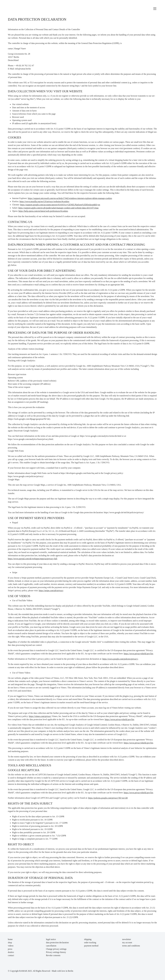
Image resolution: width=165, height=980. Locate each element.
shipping (88, 939)
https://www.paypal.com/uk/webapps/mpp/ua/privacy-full (32, 559)
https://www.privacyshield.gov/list (138, 654)
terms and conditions (131, 946)
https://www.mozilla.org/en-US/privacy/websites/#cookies (44, 201)
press (10, 949)
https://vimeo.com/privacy (40, 716)
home (10, 939)
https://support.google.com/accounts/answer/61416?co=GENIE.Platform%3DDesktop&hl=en (60, 205)
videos (11, 946)
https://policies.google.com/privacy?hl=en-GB (108, 798)
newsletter (127, 939)
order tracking (90, 942)
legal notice (51, 939)
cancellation (51, 946)
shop (10, 942)
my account (127, 942)
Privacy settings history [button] (56, 952)
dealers (11, 952)
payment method (91, 946)
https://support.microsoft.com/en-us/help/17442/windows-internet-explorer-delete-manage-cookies (70, 198)
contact (11, 955)
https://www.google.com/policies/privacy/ (120, 659)
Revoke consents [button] (53, 955)
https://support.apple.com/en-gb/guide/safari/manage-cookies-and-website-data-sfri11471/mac (59, 208)
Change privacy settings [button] (56, 949)
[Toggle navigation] (155, 9)
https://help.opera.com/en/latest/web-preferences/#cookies (43, 211)
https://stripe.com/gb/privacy (51, 591)
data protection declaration (57, 942)
